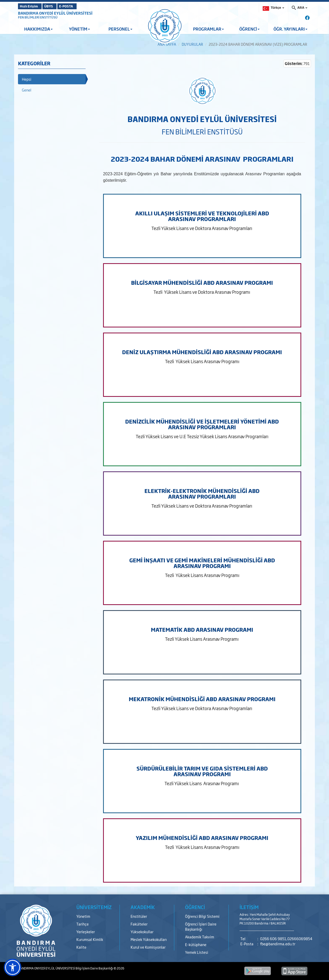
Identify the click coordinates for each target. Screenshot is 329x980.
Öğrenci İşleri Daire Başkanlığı (201, 926)
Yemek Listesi (197, 952)
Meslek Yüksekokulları (149, 939)
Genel (27, 90)
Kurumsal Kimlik (90, 939)
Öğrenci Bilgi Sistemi (202, 916)
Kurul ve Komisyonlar (148, 947)
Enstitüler (139, 916)
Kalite (81, 947)
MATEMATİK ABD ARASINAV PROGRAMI (202, 629)
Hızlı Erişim (31, 6)
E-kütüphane (196, 944)
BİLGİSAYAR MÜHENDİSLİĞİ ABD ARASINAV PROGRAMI (202, 282)
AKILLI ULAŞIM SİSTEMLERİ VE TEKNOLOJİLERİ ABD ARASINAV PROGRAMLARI (202, 216)
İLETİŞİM (249, 907)
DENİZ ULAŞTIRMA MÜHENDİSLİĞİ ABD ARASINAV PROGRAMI (202, 352)
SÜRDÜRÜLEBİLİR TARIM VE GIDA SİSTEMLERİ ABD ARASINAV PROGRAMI (202, 771)
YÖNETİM (79, 29)
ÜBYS (56, 6)
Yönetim (83, 916)
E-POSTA (80, 6)
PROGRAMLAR (208, 29)
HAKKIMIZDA (38, 29)
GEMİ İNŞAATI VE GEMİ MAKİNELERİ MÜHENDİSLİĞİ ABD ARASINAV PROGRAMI (202, 563)
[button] (13, 967)
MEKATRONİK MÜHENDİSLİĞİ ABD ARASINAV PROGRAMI (202, 699)
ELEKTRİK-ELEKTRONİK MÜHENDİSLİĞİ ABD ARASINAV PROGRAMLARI (202, 493)
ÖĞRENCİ (249, 29)
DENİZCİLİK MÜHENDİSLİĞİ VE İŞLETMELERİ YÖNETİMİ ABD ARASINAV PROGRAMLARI (202, 424)
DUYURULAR (192, 44)
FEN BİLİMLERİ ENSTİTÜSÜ (38, 17)
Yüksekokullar (142, 932)
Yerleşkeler (86, 932)
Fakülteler (139, 924)
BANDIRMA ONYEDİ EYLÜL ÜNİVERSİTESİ (55, 13)
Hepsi (27, 79)
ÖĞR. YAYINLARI (290, 29)
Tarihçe (83, 924)
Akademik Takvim (200, 937)
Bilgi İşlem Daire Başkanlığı (95, 968)
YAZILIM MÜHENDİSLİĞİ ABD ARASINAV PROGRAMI (202, 838)
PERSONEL (120, 29)
